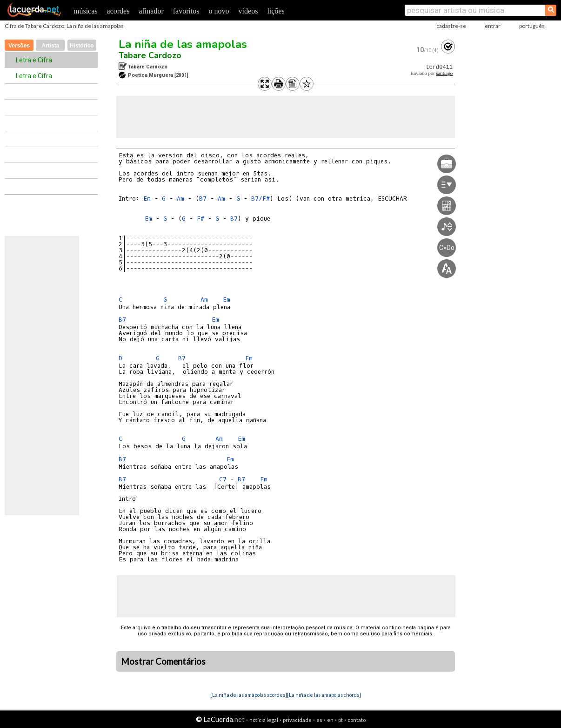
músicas (86, 11)
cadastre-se (451, 26)
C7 (223, 479)
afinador (151, 11)
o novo (219, 11)
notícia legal (264, 720)
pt (341, 720)
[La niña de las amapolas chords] (324, 695)
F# (200, 219)
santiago (444, 73)
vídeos (248, 11)
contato (357, 720)
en (330, 720)
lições (276, 11)
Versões (19, 46)
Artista (50, 46)
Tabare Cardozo (150, 55)
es (319, 720)
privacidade (297, 720)
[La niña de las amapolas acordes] (249, 695)
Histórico (82, 46)
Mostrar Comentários (163, 661)
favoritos (186, 11)
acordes (118, 11)
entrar (493, 26)
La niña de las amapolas (183, 44)
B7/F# (260, 199)
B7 (203, 199)
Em (147, 199)
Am (180, 199)
